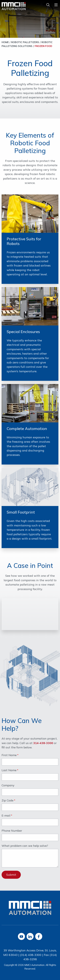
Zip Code (8, 801)
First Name (9, 755)
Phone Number (12, 831)
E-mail (6, 816)
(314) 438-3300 (31, 955)
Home (5, 42)
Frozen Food (43, 46)
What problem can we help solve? (25, 846)
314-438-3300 (43, 743)
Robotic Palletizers (25, 42)
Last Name (9, 770)
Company (8, 786)
